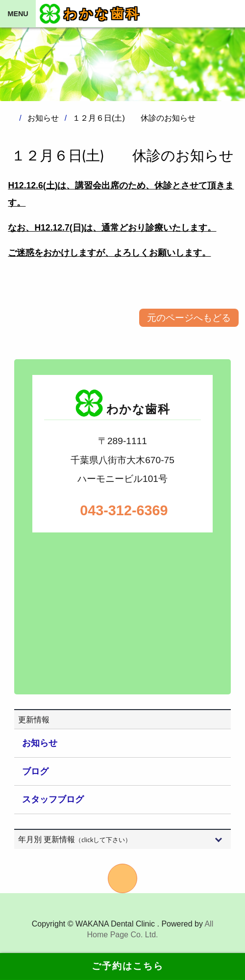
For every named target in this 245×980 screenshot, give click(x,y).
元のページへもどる (189, 318)
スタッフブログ (53, 799)
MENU (18, 14)
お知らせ (40, 743)
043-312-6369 (122, 510)
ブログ (35, 771)
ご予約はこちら (122, 966)
